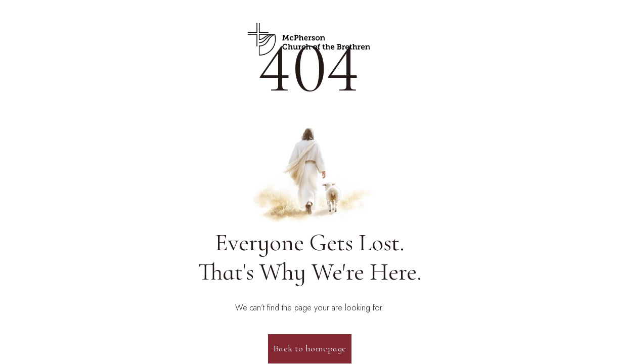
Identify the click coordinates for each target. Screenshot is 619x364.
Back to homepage (310, 348)
